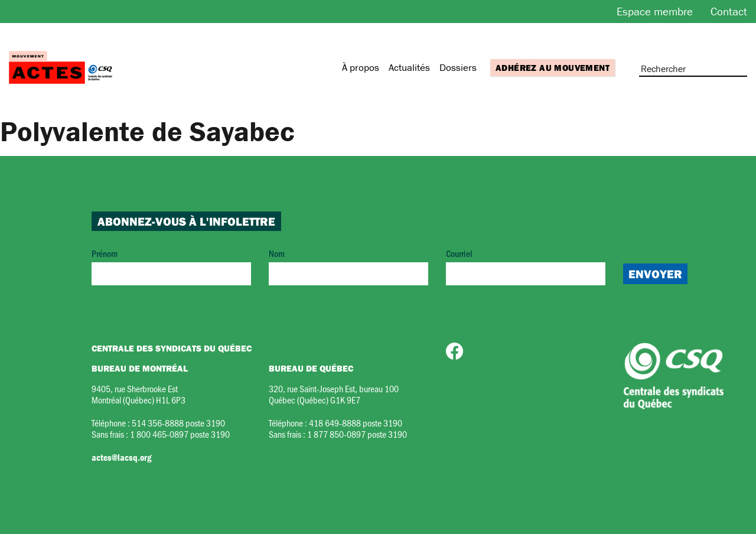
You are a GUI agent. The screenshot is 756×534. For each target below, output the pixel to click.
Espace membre (655, 11)
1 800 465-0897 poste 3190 (180, 434)
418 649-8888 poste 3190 (356, 423)
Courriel (526, 266)
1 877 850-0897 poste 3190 (357, 434)
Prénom (171, 266)
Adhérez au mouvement (553, 68)
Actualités (409, 67)
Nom (348, 266)
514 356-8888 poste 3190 (178, 423)
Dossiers (458, 67)
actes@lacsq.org (121, 457)
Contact (729, 11)
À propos (361, 67)
